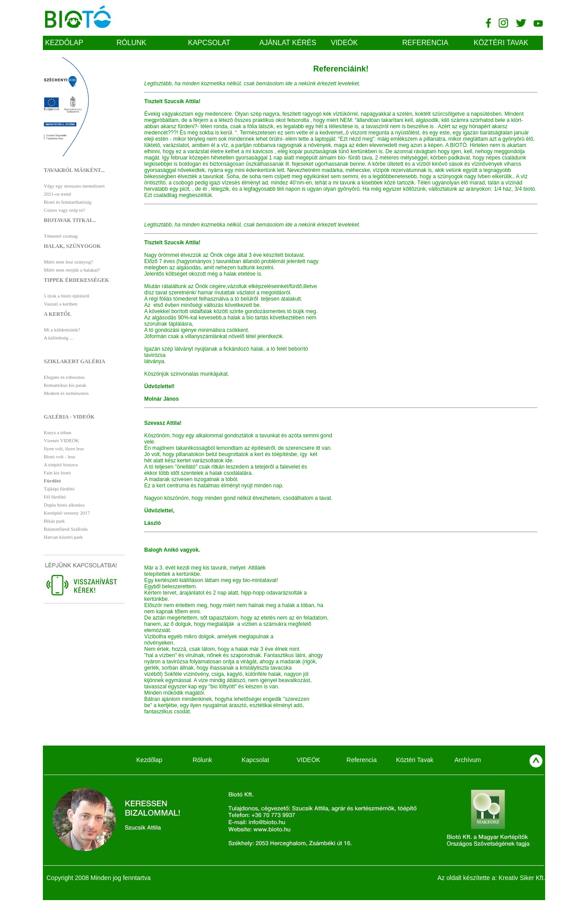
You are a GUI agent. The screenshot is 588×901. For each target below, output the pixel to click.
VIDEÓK (344, 43)
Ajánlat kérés (288, 43)
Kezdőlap (64, 43)
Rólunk (131, 43)
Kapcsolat (209, 43)
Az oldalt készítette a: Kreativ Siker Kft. (491, 878)
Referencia (425, 43)
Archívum (468, 760)
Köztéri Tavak (501, 43)
